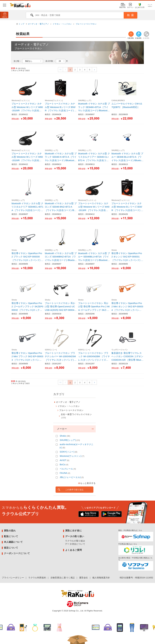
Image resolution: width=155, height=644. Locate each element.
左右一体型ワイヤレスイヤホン (76, 416)
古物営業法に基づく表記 (63, 578)
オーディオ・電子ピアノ (39, 24)
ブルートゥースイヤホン (86, 24)
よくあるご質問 (73, 550)
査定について (11, 548)
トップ (22, 24)
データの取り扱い (75, 536)
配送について (11, 536)
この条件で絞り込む (75, 490)
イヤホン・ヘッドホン (62, 24)
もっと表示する (88, 483)
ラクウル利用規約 (37, 578)
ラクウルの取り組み (75, 541)
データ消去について (75, 544)
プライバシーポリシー (13, 578)
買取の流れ (10, 531)
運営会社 (84, 578)
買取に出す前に (73, 531)
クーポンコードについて (17, 553)
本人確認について (13, 542)
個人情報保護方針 (101, 578)
